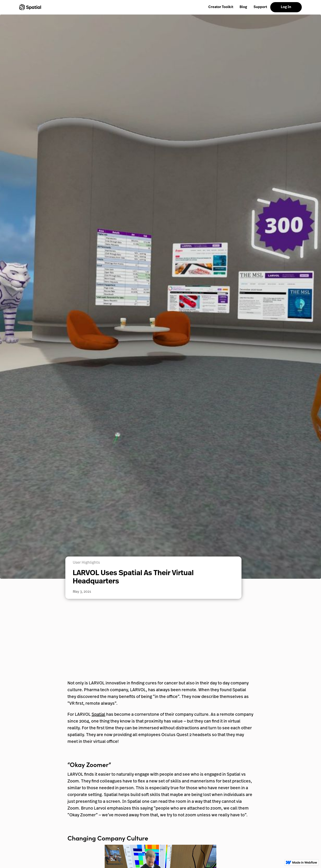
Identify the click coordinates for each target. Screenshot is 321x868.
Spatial (98, 715)
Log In (286, 7)
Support (260, 7)
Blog (243, 7)
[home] (30, 7)
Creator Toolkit (221, 7)
